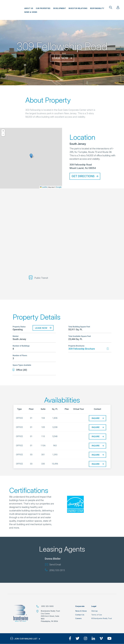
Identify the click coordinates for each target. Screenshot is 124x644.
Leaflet (43, 187)
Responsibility (97, 8)
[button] (31, 156)
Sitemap (95, 611)
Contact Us (80, 615)
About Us (29, 8)
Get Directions (83, 176)
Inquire (96, 418)
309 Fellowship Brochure (82, 349)
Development (60, 8)
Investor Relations (78, 8)
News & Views (31, 12)
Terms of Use (97, 615)
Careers (78, 618)
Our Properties (43, 8)
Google (59, 187)
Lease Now (60, 58)
